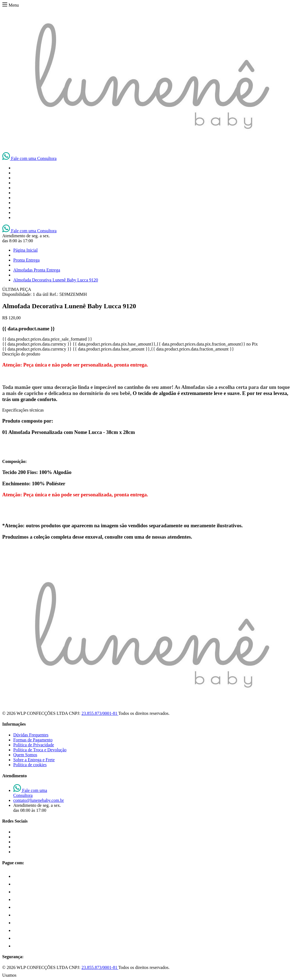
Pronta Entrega (27, 260)
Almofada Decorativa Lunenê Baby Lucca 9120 (56, 280)
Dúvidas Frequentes (31, 735)
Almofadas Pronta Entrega (37, 270)
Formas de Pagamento (33, 740)
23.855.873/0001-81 (100, 713)
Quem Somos (25, 755)
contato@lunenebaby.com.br (39, 800)
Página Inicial (25, 250)
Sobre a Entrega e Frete (34, 760)
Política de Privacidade (34, 745)
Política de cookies (30, 765)
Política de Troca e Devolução (40, 750)
